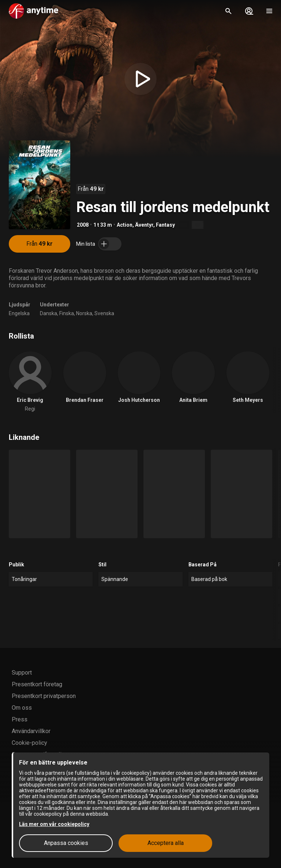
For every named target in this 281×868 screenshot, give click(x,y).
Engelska (19, 313)
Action (125, 225)
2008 (83, 225)
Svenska (104, 313)
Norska (84, 313)
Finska (67, 313)
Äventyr (144, 225)
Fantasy (165, 225)
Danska (48, 313)
